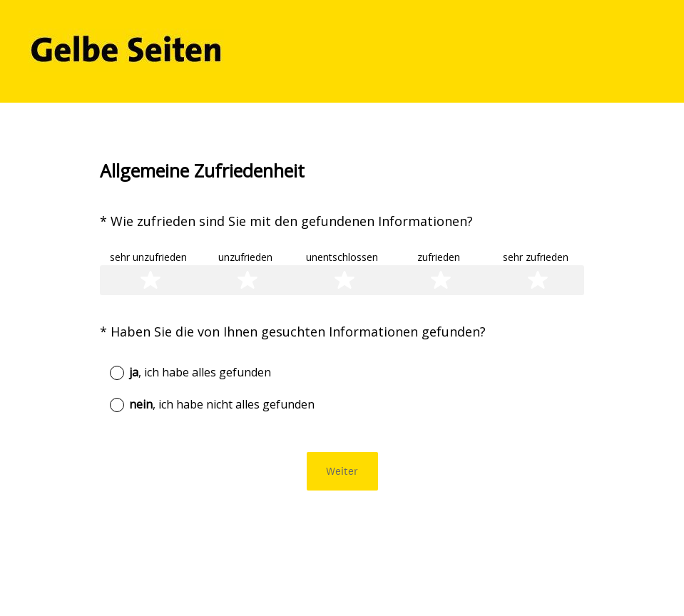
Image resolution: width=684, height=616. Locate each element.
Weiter (342, 471)
